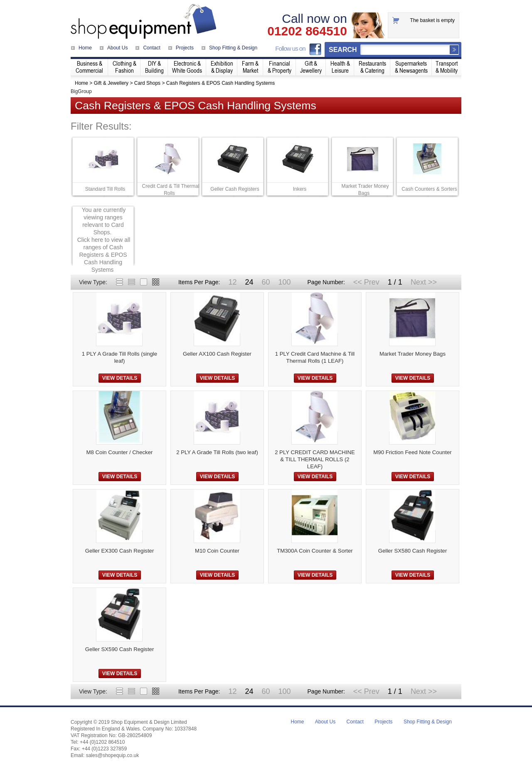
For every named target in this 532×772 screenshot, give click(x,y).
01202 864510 (307, 31)
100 (284, 282)
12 (232, 282)
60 (266, 282)
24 (249, 282)
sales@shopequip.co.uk (113, 755)
